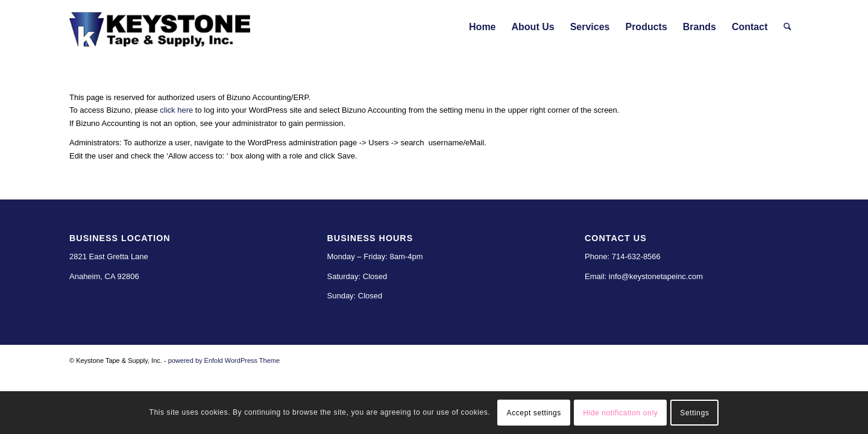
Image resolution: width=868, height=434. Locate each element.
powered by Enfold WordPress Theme (224, 360)
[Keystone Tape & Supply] (160, 27)
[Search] (788, 27)
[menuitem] (482, 27)
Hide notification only (620, 413)
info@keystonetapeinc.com (656, 276)
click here (176, 110)
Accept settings (534, 413)
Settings (694, 413)
